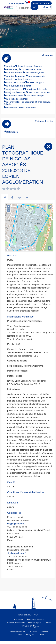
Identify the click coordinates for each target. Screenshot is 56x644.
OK (34, 7)
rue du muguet (36, 83)
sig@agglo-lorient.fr (17, 524)
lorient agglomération (30, 66)
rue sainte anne (15, 96)
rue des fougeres (16, 76)
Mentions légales (35, 623)
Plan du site (19, 619)
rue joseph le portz (37, 89)
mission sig (12, 69)
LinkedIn (41, 635)
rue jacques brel (15, 89)
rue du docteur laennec (19, 79)
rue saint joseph (36, 96)
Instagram (30, 635)
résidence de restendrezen (21, 107)
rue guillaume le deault (19, 86)
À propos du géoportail (35, 619)
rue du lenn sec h (16, 83)
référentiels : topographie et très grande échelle (27, 103)
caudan (11, 66)
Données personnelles (16, 623)
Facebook (44, 631)
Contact (48, 623)
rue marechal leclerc (40, 92)
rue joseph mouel (16, 92)
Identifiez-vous (16, 3)
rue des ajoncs (14, 73)
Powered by (31, 626)
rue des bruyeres (35, 73)
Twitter (20, 635)
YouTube (33, 631)
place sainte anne (31, 69)
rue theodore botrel (17, 99)
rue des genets (37, 76)
